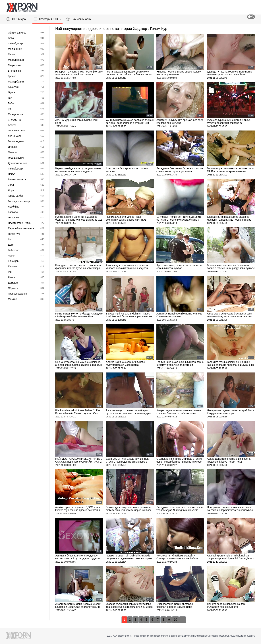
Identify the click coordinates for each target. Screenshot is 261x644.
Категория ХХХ (47, 19)
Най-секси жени (80, 19)
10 (175, 620)
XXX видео (18, 19)
